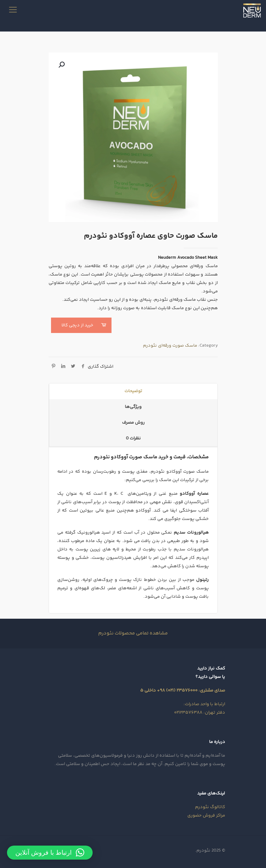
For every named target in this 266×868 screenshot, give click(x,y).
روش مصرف (133, 423)
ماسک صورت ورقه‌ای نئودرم (170, 346)
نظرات (133, 438)
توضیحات (133, 391)
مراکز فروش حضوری (206, 815)
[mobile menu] (13, 11)
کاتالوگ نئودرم (210, 807)
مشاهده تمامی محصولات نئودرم (133, 633)
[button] (61, 65)
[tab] (133, 391)
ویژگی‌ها (133, 407)
